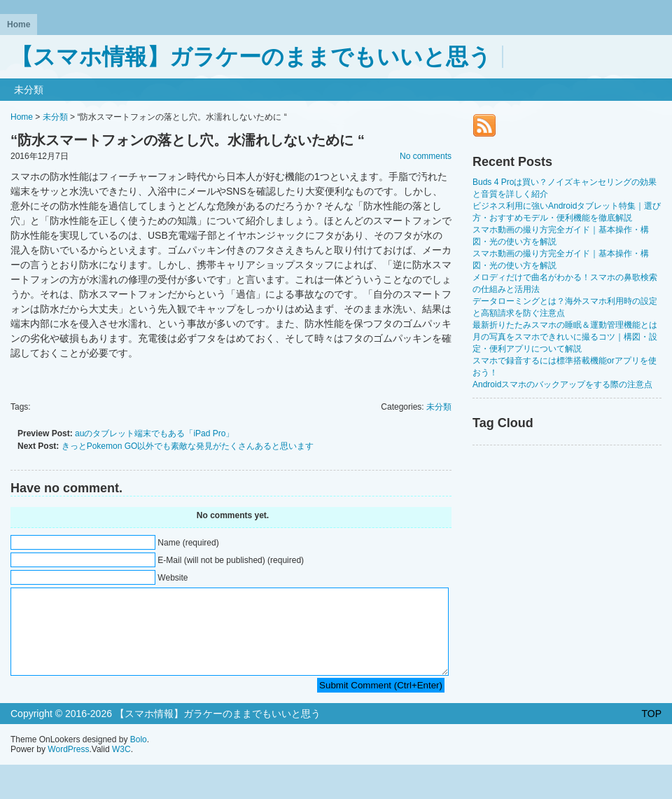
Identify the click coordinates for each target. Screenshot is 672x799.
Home (19, 25)
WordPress (68, 766)
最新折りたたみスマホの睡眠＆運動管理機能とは (565, 325)
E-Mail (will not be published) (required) (231, 560)
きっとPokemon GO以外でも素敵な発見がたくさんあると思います (188, 446)
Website (173, 578)
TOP (651, 730)
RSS (484, 125)
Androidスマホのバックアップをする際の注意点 (562, 384)
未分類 (29, 90)
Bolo (139, 756)
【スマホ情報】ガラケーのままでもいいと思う (251, 57)
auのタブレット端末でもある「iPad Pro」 (154, 433)
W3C (121, 766)
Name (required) (188, 543)
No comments (426, 156)
